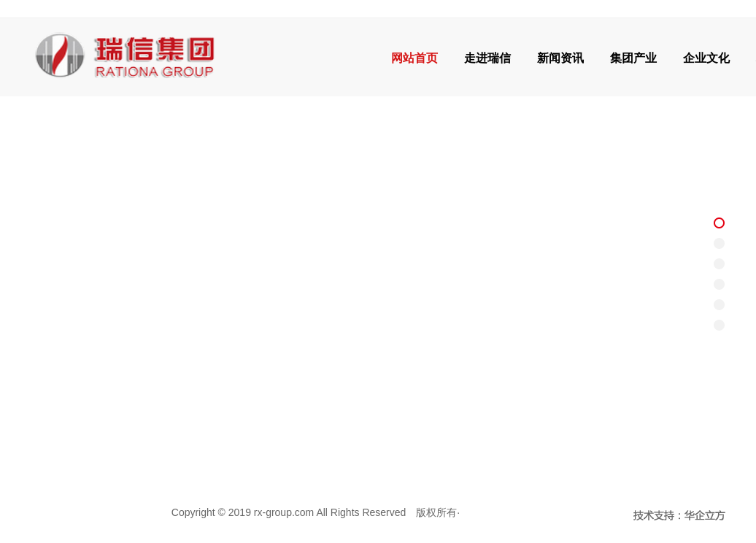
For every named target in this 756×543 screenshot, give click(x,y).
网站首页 (414, 58)
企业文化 (706, 58)
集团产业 (633, 58)
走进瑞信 (487, 58)
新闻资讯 (560, 58)
